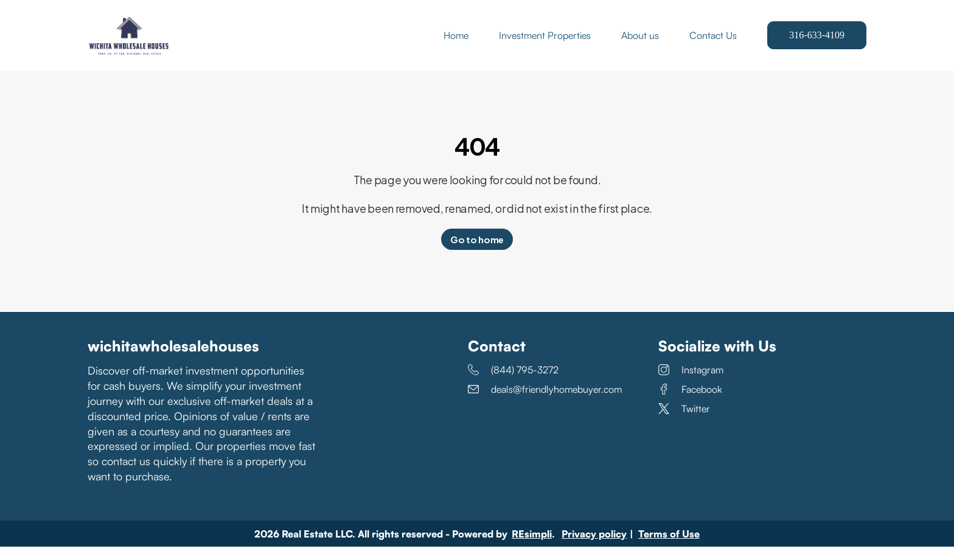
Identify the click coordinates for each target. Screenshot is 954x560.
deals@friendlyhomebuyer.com (545, 404)
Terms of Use (669, 547)
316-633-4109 (817, 42)
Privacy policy (594, 547)
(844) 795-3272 (513, 384)
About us (640, 43)
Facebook (690, 404)
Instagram (691, 384)
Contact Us (713, 43)
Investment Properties (545, 43)
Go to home (477, 254)
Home (456, 43)
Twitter (684, 423)
